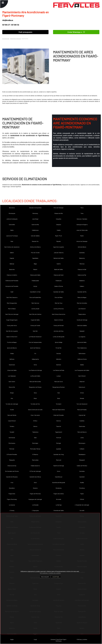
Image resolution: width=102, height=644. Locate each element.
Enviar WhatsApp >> (76, 32)
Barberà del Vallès (59, 258)
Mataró (35, 269)
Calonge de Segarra (82, 225)
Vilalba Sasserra (35, 466)
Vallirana (12, 359)
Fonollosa (82, 488)
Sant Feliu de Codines (35, 314)
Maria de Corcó (59, 382)
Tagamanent (59, 432)
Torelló (12, 410)
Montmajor (35, 443)
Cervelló (82, 510)
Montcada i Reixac (35, 449)
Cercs (59, 471)
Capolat (12, 258)
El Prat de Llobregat (35, 471)
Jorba (82, 438)
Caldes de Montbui (82, 466)
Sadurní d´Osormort (12, 337)
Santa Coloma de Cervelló (35, 410)
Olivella (82, 398)
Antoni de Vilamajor (82, 241)
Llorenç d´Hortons (59, 309)
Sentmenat (12, 438)
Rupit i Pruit (59, 236)
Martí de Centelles (82, 303)
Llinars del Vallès (12, 370)
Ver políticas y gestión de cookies (50, 573)
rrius (12, 482)
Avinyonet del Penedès (12, 286)
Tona (82, 213)
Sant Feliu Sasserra (12, 297)
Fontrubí (59, 438)
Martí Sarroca (35, 303)
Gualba (82, 482)
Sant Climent (82, 376)
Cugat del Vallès (35, 320)
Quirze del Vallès (82, 342)
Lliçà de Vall (82, 415)
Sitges (12, 393)
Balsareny (82, 258)
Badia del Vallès (59, 269)
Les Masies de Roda (59, 370)
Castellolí (82, 477)
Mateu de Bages (82, 297)
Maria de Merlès (12, 415)
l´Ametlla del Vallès (59, 510)
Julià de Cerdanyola (12, 219)
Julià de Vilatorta (59, 253)
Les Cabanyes (12, 376)
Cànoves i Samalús (82, 219)
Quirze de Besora (12, 348)
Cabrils (59, 264)
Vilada (12, 353)
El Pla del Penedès (12, 454)
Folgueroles (12, 494)
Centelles (82, 471)
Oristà (82, 393)
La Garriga (59, 505)
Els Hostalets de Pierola (12, 471)
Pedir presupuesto (25, 32)
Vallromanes (82, 353)
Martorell (59, 460)
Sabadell (82, 331)
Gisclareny (59, 488)
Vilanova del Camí (59, 275)
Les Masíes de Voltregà (35, 370)
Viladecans (59, 281)
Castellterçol (59, 477)
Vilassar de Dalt (82, 269)
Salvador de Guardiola (35, 208)
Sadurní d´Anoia (59, 320)
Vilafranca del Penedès (12, 281)
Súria (35, 365)
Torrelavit (59, 404)
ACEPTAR (56, 577)
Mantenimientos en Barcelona (15, 39)
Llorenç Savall (35, 309)
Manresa (82, 264)
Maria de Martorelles (35, 382)
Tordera (12, 426)
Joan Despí (35, 219)
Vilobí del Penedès (59, 415)
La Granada (35, 505)
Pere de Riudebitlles (35, 297)
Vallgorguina (35, 359)
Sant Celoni (12, 382)
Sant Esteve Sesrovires (59, 314)
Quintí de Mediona (35, 348)
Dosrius (59, 421)
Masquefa (12, 460)
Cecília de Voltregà (82, 320)
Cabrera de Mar (82, 275)
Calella (59, 230)
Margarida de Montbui (59, 387)
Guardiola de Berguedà (59, 482)
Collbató (82, 449)
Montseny (35, 213)
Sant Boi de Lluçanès (12, 331)
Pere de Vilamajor (59, 208)
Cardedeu (82, 253)
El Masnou (35, 454)
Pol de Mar (59, 348)
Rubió (82, 236)
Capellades (35, 258)
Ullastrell (82, 382)
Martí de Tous (59, 303)
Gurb (35, 482)
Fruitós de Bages (12, 342)
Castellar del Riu (82, 292)
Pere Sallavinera (82, 348)
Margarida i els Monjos (35, 387)
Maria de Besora (82, 432)
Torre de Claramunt (82, 404)
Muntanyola (12, 213)
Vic (35, 353)
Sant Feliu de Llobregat (12, 314)
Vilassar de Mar (59, 213)
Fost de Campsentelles (35, 342)
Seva (35, 393)
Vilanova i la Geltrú (12, 275)
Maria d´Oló (12, 387)
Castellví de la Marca (35, 477)
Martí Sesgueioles (12, 303)
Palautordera (82, 314)
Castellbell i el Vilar (35, 292)
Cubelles (82, 421)
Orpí (59, 393)
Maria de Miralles (82, 410)
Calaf (12, 292)
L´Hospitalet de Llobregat (82, 505)
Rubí (12, 241)
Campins (59, 225)
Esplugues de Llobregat (35, 499)
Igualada (59, 449)
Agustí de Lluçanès (59, 247)
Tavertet (59, 426)
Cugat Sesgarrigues (12, 320)
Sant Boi (35, 331)
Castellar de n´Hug (59, 454)
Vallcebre (59, 359)
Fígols (82, 494)
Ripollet (59, 241)
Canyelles (59, 219)
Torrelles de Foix (35, 404)
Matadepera (82, 454)
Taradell (12, 432)
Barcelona (12, 208)
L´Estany (12, 510)
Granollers (12, 488)
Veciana (59, 353)
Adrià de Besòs (82, 247)
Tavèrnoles (82, 426)
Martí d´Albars (12, 309)
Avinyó (35, 286)
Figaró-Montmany (12, 499)
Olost (59, 398)
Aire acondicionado (6, 39)
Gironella (59, 499)
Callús (12, 230)
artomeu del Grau (59, 331)
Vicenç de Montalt (59, 325)
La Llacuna (12, 505)
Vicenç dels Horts (12, 325)
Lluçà (35, 639)
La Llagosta (82, 337)
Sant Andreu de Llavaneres (12, 247)
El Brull (82, 499)
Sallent (12, 253)
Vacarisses (12, 365)
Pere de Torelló (35, 253)
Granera (35, 488)
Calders (82, 286)
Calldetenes (35, 230)
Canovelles (12, 225)
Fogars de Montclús (35, 494)
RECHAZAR (45, 577)
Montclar (12, 449)
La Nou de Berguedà (59, 337)
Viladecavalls (35, 281)
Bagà (35, 264)
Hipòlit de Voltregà (59, 466)
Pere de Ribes (59, 297)
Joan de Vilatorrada (82, 230)
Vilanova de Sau (12, 466)
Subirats (59, 365)
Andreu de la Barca (35, 247)
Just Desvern (82, 309)
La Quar (59, 376)
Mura (82, 208)
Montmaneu (12, 443)
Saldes (82, 365)
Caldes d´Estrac (59, 286)
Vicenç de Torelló (35, 325)
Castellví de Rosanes (12, 477)
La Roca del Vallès (35, 376)
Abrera (35, 426)
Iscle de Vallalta (35, 236)
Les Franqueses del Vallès (82, 370)
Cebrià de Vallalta (82, 325)
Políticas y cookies (82, 639)
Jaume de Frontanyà (12, 236)
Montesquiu (82, 443)
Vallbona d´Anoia (82, 359)
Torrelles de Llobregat (12, 404)
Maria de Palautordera (59, 410)
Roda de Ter (35, 241)
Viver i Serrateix (35, 415)
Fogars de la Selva (59, 494)
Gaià (35, 438)
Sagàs (12, 639)
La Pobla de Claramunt (35, 337)
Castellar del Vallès (59, 292)
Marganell (82, 460)
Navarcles (12, 269)
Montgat (59, 443)
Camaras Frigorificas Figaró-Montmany (59, 640)
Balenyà (12, 264)
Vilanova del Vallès (35, 275)
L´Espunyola (35, 510)
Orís (12, 398)
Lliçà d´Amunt (12, 421)
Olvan (35, 398)
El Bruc (35, 421)
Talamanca (35, 432)
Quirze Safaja (59, 342)
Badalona (82, 281)
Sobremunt (82, 387)
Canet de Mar (35, 225)
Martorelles (35, 460)
